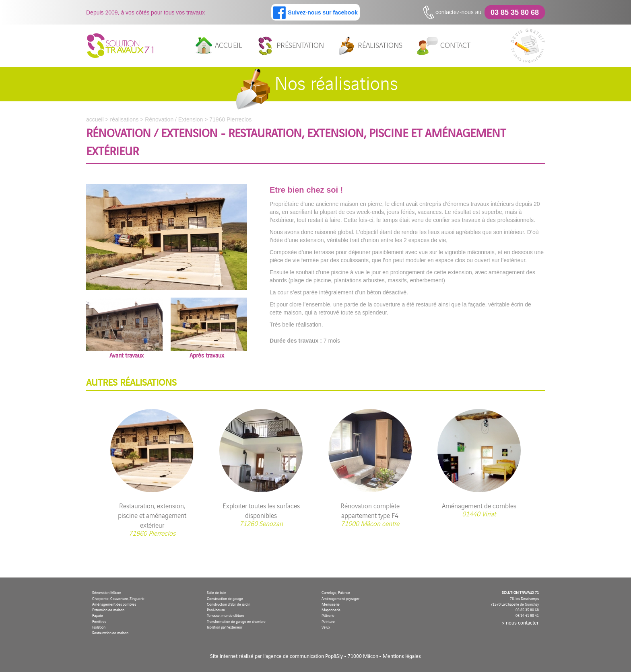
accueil (218, 46)
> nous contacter (520, 622)
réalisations (370, 46)
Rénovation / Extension (174, 119)
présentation (290, 46)
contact (443, 46)
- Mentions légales (400, 656)
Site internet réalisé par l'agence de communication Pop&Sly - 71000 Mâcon (294, 656)
